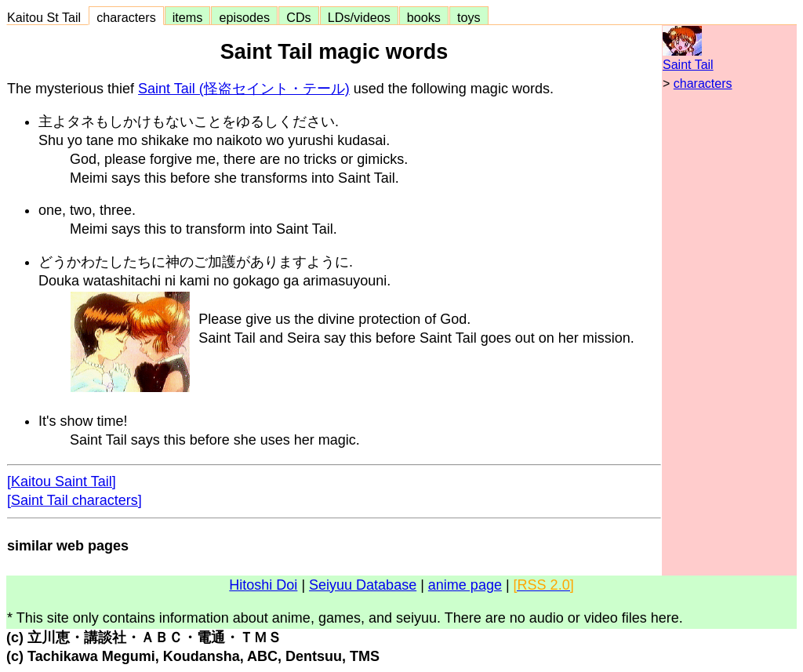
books (424, 17)
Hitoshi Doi (263, 585)
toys (469, 17)
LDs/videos (359, 17)
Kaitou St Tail (47, 17)
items (188, 17)
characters (126, 17)
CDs (298, 17)
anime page (465, 585)
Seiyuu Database (363, 585)
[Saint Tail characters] (74, 500)
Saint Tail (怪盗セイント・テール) (244, 89)
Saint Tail (688, 65)
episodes (244, 17)
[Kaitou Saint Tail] (62, 481)
